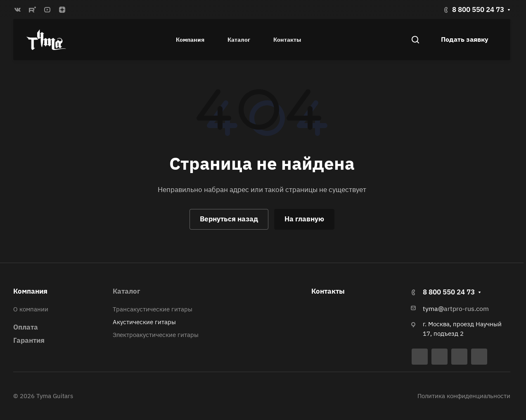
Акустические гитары (144, 322)
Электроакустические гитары (156, 335)
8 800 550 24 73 (478, 9)
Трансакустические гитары (153, 309)
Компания (30, 291)
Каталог (127, 291)
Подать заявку (465, 39)
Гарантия (29, 340)
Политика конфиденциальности (464, 396)
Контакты (328, 291)
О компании (31, 309)
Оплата (26, 327)
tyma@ (433, 308)
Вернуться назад (229, 219)
